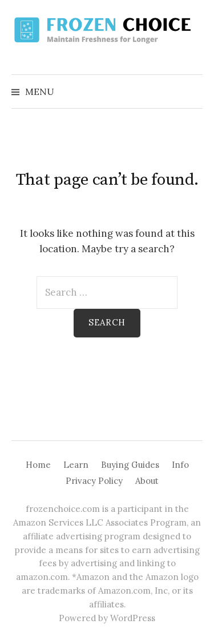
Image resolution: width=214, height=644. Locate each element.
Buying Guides (130, 465)
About (147, 481)
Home (38, 465)
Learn (76, 465)
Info (180, 465)
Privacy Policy (94, 481)
